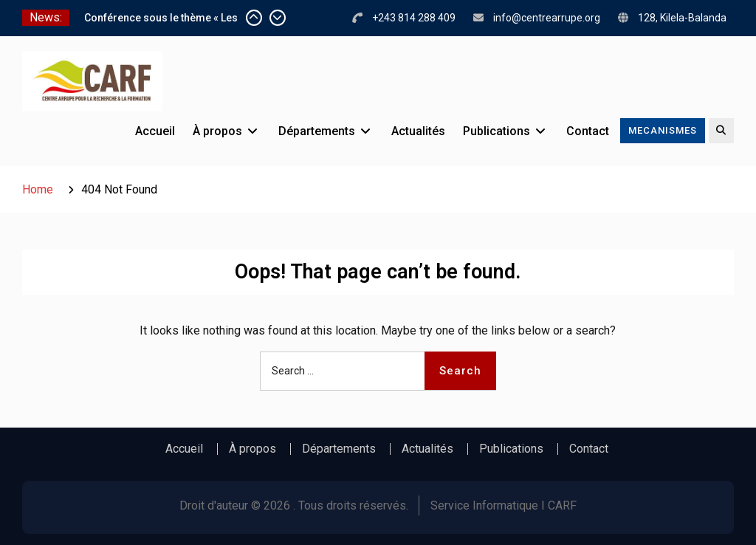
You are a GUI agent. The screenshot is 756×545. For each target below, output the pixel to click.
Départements (317, 131)
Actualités (418, 131)
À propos (217, 131)
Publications (496, 131)
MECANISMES (663, 130)
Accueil (155, 131)
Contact (588, 131)
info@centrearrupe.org (547, 18)
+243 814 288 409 (414, 18)
